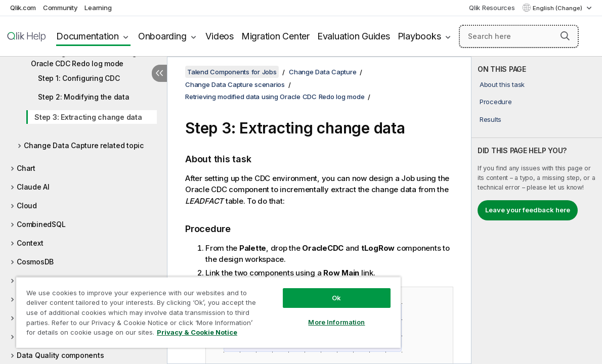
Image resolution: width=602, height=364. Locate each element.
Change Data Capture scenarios (235, 84)
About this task (502, 84)
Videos (220, 36)
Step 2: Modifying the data (84, 97)
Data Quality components (60, 355)
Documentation (88, 36)
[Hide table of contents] (159, 73)
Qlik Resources (492, 8)
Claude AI (33, 187)
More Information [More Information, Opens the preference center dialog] (307, 314)
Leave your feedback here (528, 210)
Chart (26, 168)
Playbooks (419, 36)
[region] (191, 308)
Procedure (496, 102)
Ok (307, 290)
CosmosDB (35, 262)
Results (490, 119)
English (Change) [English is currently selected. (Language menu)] (558, 8)
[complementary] (537, 210)
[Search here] (519, 36)
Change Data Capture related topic (84, 145)
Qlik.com (23, 8)
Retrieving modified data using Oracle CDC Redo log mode (84, 58)
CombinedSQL (41, 224)
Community (60, 8)
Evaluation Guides (354, 36)
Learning (98, 8)
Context (30, 243)
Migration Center (275, 36)
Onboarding (162, 36)
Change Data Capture (322, 72)
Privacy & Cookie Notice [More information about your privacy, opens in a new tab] (85, 334)
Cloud (27, 206)
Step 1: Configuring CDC (79, 78)
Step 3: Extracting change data (88, 117)
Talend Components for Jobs (232, 72)
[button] (565, 36)
